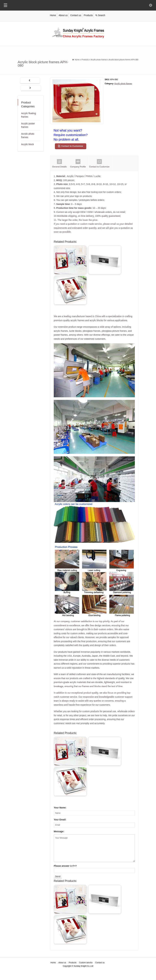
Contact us (76, 15)
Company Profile (78, 163)
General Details (59, 163)
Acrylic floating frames (28, 115)
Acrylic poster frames (28, 125)
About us (63, 15)
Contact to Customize (72, 146)
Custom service (86, 963)
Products (88, 15)
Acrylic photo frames (123, 84)
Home (53, 15)
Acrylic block (28, 144)
